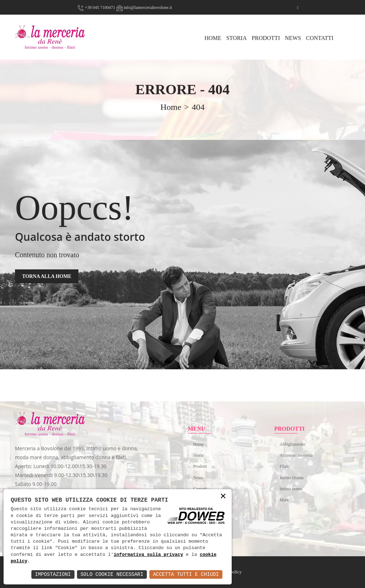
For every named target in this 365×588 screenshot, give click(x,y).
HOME (213, 38)
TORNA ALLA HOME (47, 276)
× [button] (223, 496)
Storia (237, 38)
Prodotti (266, 38)
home (171, 107)
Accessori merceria (296, 455)
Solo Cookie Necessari (112, 574)
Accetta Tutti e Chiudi (186, 574)
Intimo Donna (292, 478)
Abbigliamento (293, 444)
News (293, 38)
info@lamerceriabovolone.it (144, 7)
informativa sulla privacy (148, 555)
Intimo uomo (291, 489)
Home (198, 444)
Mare (284, 500)
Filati (284, 466)
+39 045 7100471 (96, 7)
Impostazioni (53, 574)
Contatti (320, 38)
